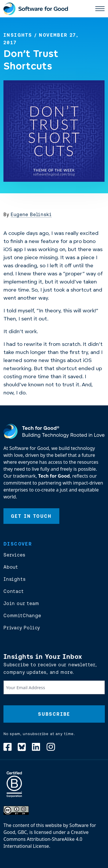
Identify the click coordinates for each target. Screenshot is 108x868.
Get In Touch (31, 516)
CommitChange (22, 615)
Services (14, 555)
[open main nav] (100, 9)
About (11, 567)
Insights (18, 35)
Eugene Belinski (31, 214)
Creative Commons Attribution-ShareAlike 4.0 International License (46, 839)
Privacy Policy (22, 628)
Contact (14, 591)
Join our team (21, 603)
